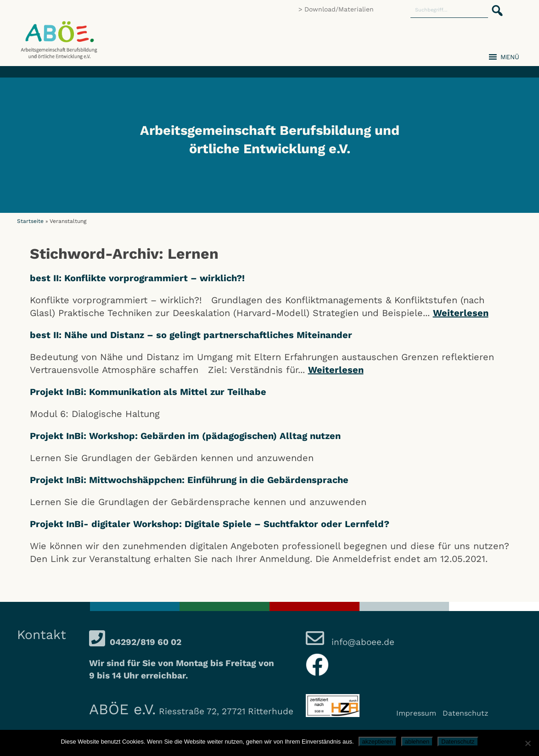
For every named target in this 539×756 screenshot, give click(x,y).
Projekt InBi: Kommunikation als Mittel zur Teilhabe (148, 392)
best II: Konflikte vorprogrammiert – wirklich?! (137, 278)
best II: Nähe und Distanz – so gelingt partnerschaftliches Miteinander (191, 335)
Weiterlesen (461, 313)
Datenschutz (466, 713)
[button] (494, 6)
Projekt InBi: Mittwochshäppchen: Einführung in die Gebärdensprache (189, 480)
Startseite (30, 221)
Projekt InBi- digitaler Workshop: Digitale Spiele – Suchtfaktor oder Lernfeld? (210, 524)
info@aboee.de (362, 642)
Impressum (416, 713)
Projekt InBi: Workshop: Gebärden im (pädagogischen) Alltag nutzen (185, 436)
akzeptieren (378, 742)
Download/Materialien (339, 9)
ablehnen (417, 742)
